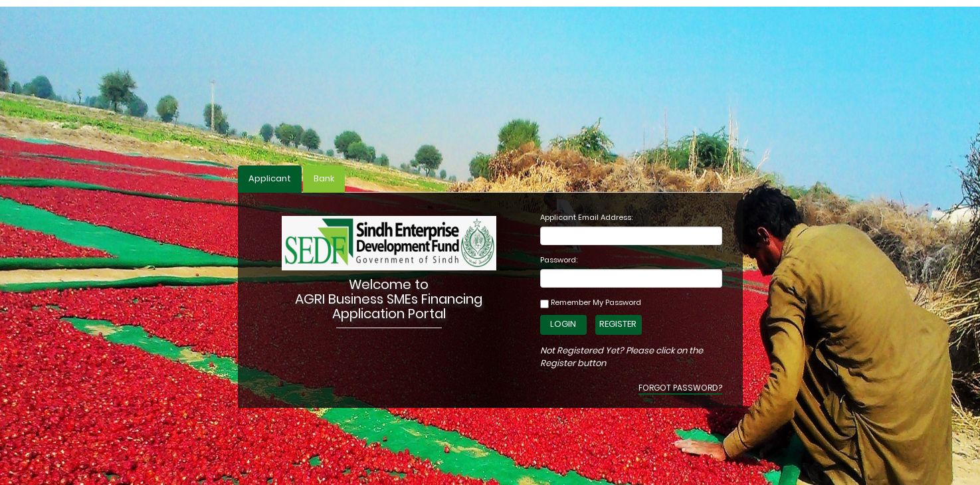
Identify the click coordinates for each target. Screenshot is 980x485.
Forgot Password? (680, 388)
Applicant (270, 178)
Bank (324, 178)
